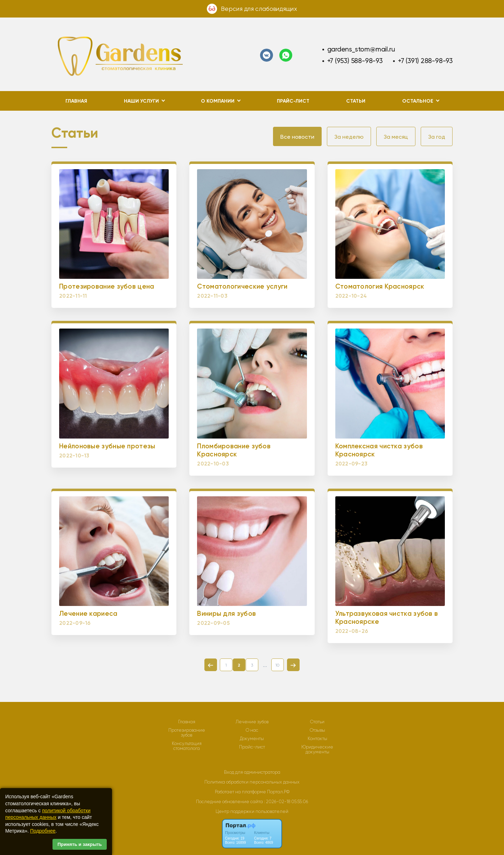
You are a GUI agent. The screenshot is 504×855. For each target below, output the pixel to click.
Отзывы (317, 730)
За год (437, 137)
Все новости (297, 137)
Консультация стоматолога (187, 746)
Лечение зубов (252, 722)
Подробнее (43, 831)
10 (278, 665)
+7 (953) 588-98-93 (355, 61)
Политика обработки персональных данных (252, 782)
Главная (76, 101)
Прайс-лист (293, 101)
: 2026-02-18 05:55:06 (286, 802)
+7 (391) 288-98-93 (425, 61)
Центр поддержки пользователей (252, 811)
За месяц (396, 137)
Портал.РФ (278, 792)
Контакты (317, 739)
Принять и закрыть (80, 844)
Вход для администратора (252, 772)
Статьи (356, 101)
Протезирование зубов (187, 733)
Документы (252, 739)
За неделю (349, 137)
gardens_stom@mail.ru (361, 49)
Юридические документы (317, 750)
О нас (252, 730)
